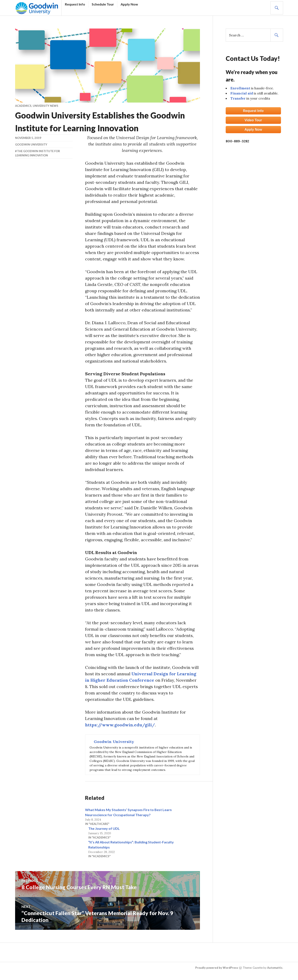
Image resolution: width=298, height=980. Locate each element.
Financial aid (242, 93)
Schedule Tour (103, 4)
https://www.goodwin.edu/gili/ (120, 725)
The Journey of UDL (104, 828)
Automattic (275, 968)
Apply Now (129, 4)
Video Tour (253, 120)
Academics (23, 106)
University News (46, 106)
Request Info (75, 4)
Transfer (238, 98)
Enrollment (240, 88)
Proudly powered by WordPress (217, 968)
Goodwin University (31, 144)
